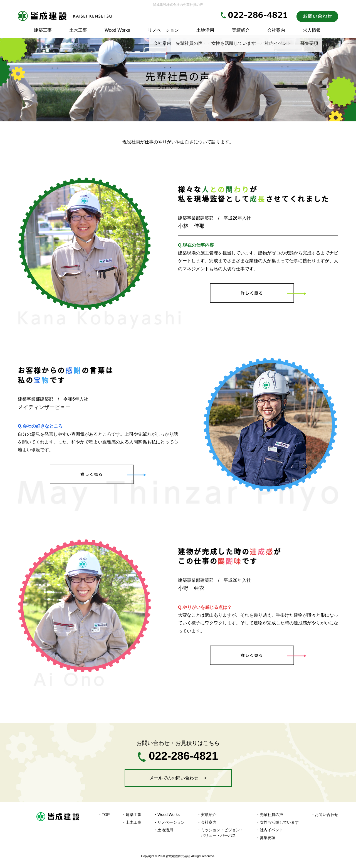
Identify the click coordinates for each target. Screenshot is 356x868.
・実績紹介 (207, 815)
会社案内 (276, 30)
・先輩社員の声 (270, 815)
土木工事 (78, 30)
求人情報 (312, 30)
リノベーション (163, 30)
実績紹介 (241, 30)
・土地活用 (163, 830)
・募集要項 (266, 838)
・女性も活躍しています (277, 822)
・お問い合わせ (325, 815)
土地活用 (205, 30)
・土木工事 (132, 822)
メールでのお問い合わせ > (178, 778)
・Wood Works (167, 815)
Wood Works (117, 30)
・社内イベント (270, 830)
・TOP (104, 815)
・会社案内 (207, 822)
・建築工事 (132, 815)
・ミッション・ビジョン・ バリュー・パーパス (220, 833)
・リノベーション (169, 822)
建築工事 (43, 30)
